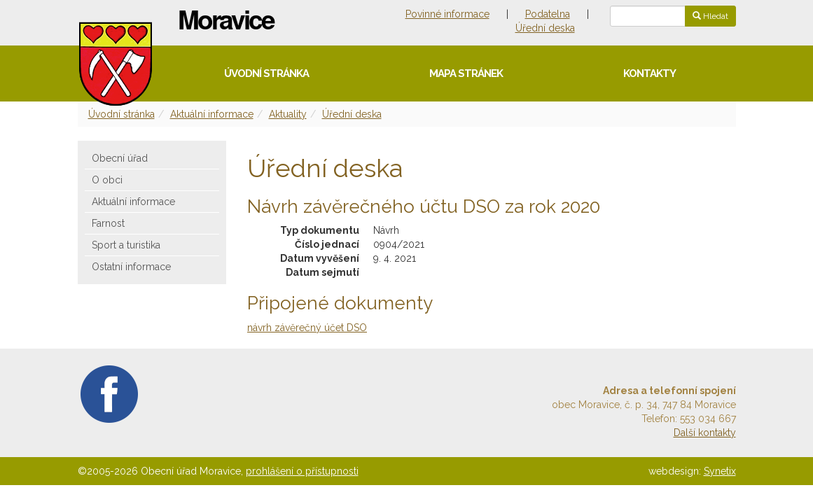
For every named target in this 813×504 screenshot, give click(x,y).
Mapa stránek (466, 73)
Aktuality (288, 114)
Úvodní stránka (266, 73)
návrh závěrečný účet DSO (307, 328)
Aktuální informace (212, 114)
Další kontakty (705, 433)
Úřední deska (545, 28)
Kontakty (649, 73)
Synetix (720, 471)
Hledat (710, 16)
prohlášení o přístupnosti (302, 471)
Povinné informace (447, 14)
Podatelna (548, 14)
